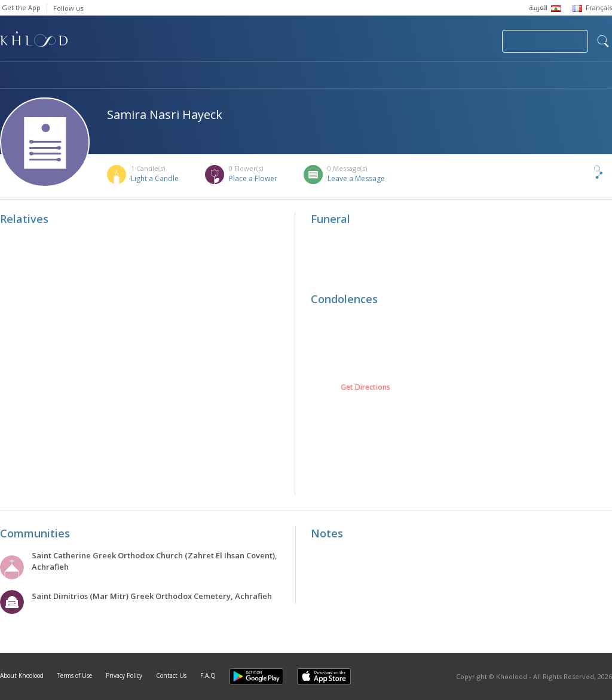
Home (11, 76)
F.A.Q (208, 675)
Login (472, 41)
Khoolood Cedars (577, 76)
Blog (494, 76)
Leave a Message (356, 178)
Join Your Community (545, 41)
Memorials (329, 76)
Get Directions (365, 387)
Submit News (413, 41)
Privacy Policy (124, 675)
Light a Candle (155, 178)
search (603, 41)
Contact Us (171, 675)
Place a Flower (253, 178)
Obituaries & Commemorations (120, 76)
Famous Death (417, 76)
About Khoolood (22, 675)
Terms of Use (75, 675)
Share (579, 172)
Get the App (21, 7)
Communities (243, 76)
